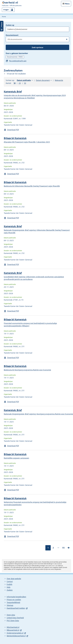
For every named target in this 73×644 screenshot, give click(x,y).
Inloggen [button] (6, 10)
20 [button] (20, 83)
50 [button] (25, 83)
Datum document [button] (43, 80)
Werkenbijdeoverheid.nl (16, 636)
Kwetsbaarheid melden (16, 608)
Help (9, 587)
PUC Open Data (13, 621)
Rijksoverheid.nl (13, 630)
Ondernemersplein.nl (15, 633)
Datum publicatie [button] (24, 80)
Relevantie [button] (59, 80)
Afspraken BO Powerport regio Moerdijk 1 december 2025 (27, 142)
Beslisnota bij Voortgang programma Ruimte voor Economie (27, 370)
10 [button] (14, 83)
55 (63, 548)
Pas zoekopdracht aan (18, 61)
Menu (67, 4)
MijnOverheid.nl (13, 627)
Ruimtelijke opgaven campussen (16, 458)
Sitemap (10, 605)
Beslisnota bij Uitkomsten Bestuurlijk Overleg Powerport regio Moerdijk (32, 186)
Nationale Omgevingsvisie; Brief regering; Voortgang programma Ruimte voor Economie (38, 414)
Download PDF (13, 130)
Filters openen (2, 26)
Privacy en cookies (14, 600)
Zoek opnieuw (37, 47)
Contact (10, 581)
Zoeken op (10, 25)
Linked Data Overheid (15, 618)
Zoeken (10, 590)
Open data (11, 615)
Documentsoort (12, 35)
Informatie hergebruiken (16, 597)
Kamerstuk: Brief (13, 92)
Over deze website (14, 579)
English (9, 584)
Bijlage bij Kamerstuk (15, 138)
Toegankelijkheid (13, 602)
